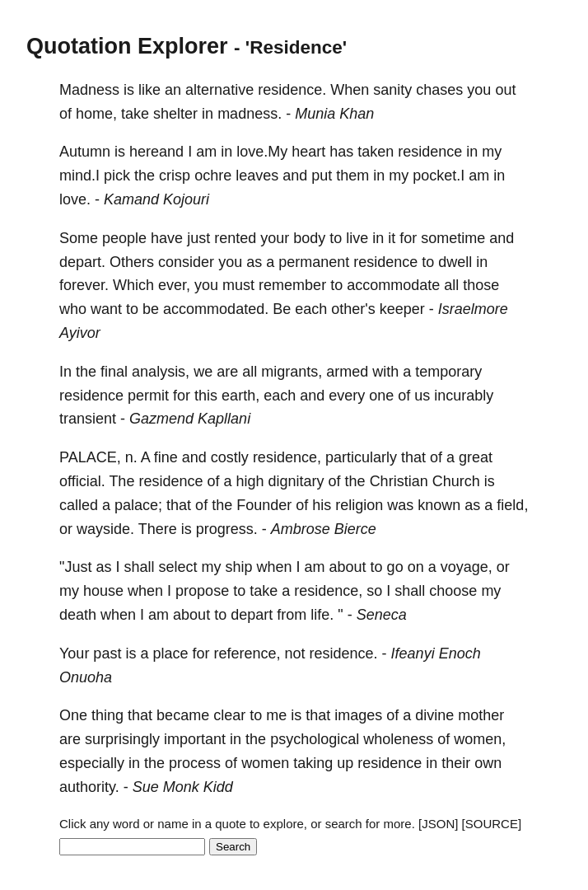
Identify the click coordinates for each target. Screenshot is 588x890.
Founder (264, 505)
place (170, 653)
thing (107, 715)
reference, (247, 653)
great (476, 457)
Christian (399, 481)
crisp (175, 176)
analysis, (161, 372)
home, (96, 114)
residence (430, 152)
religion (359, 505)
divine (434, 715)
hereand (156, 152)
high (250, 481)
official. (82, 481)
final (114, 372)
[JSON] (438, 824)
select (177, 567)
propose (202, 591)
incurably (464, 396)
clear (229, 715)
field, (512, 505)
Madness (89, 90)
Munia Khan (334, 114)
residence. (292, 90)
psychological (315, 739)
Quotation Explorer (127, 46)
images (358, 715)
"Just (75, 567)
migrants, (292, 372)
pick (117, 176)
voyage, (467, 567)
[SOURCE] (492, 824)
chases (439, 90)
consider (186, 262)
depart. (82, 262)
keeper (402, 309)
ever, (174, 285)
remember (292, 285)
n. (131, 457)
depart (252, 615)
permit (148, 396)
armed (347, 372)
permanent (314, 262)
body (309, 238)
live (357, 238)
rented (235, 238)
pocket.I (439, 176)
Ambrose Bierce (324, 529)
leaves (257, 176)
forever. (84, 285)
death (78, 615)
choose (453, 591)
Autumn (85, 152)
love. (75, 199)
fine (166, 457)
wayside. (105, 529)
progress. (227, 529)
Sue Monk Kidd (183, 787)
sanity (392, 90)
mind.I (79, 176)
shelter (175, 114)
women (265, 763)
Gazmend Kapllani (190, 419)
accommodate (393, 285)
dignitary (296, 481)
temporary (448, 372)
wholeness (398, 739)
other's (353, 309)
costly (230, 457)
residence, (287, 457)
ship (238, 567)
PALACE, (90, 457)
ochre (213, 176)
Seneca (382, 615)
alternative (219, 90)
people (124, 238)
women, (480, 739)
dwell (455, 262)
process (195, 763)
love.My (262, 152)
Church (456, 481)
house (103, 591)
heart (308, 152)
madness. (250, 114)
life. (322, 615)
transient (88, 419)
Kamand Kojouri (156, 199)
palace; (138, 505)
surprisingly (122, 739)
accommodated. (216, 309)
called (79, 505)
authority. (89, 787)
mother (481, 715)
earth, (240, 396)
